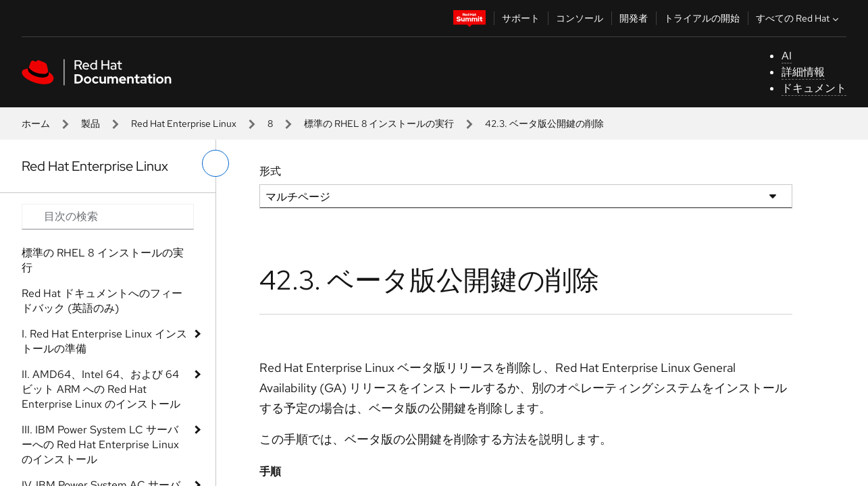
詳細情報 (803, 72)
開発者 (634, 18)
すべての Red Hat (799, 18)
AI (787, 56)
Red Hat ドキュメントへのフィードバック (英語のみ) (102, 301)
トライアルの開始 (702, 18)
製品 (91, 124)
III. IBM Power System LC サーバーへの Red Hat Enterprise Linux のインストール (100, 444)
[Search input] (108, 217)
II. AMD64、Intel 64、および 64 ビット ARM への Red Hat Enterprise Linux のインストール (101, 389)
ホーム (36, 124)
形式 (270, 171)
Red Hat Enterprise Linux (184, 124)
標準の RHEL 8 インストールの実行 (379, 124)
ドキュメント (814, 88)
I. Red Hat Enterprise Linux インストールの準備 (104, 341)
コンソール (580, 18)
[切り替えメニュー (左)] (215, 163)
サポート (521, 18)
